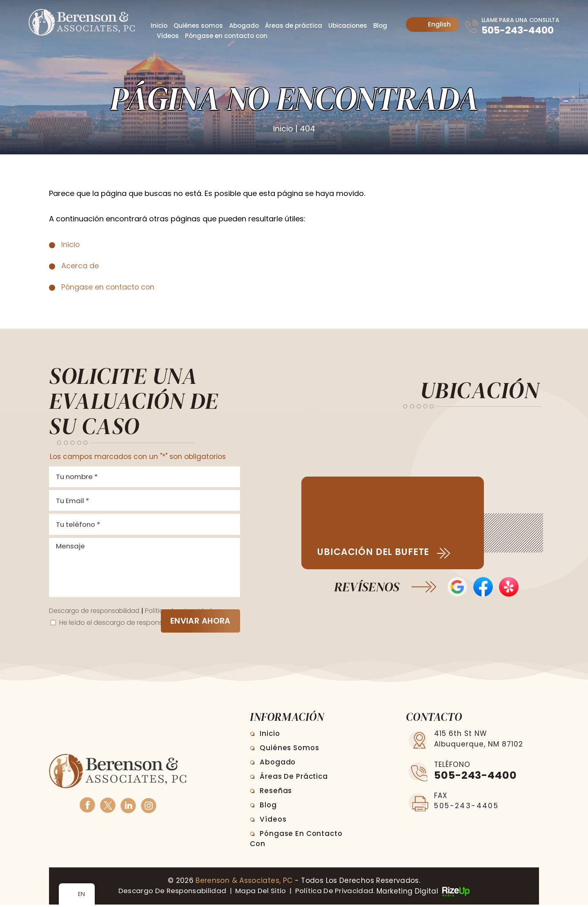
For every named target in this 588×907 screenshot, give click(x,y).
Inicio (159, 26)
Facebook (87, 807)
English (433, 24)
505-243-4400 (518, 30)
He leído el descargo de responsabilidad (126, 625)
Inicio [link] (71, 244)
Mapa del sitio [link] (260, 894)
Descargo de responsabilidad (97, 614)
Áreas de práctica (294, 26)
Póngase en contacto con (226, 36)
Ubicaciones (348, 26)
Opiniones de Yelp (509, 587)
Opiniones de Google (457, 587)
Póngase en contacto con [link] (109, 287)
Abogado (244, 26)
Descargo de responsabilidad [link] (170, 894)
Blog (380, 26)
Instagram (148, 807)
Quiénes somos (198, 26)
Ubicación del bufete (376, 552)
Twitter (108, 807)
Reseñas (276, 793)
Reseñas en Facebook (483, 587)
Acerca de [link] (80, 265)
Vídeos (168, 36)
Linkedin (128, 807)
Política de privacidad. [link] (337, 894)
